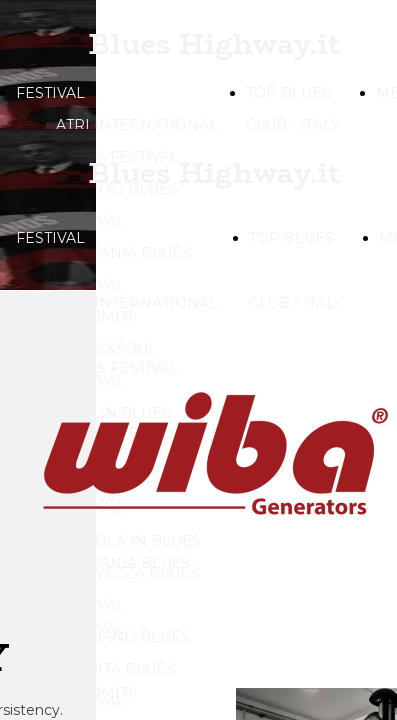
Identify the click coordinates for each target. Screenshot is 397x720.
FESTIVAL (50, 93)
